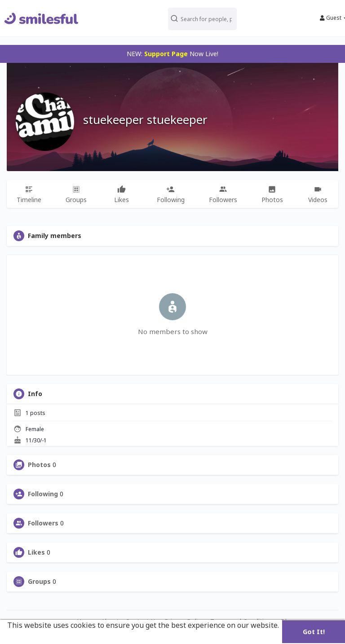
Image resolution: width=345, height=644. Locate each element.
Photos (39, 465)
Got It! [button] (314, 632)
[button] (203, 18)
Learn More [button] (28, 637)
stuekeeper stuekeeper (145, 119)
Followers (43, 523)
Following (43, 494)
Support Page (166, 54)
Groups (39, 582)
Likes (36, 552)
